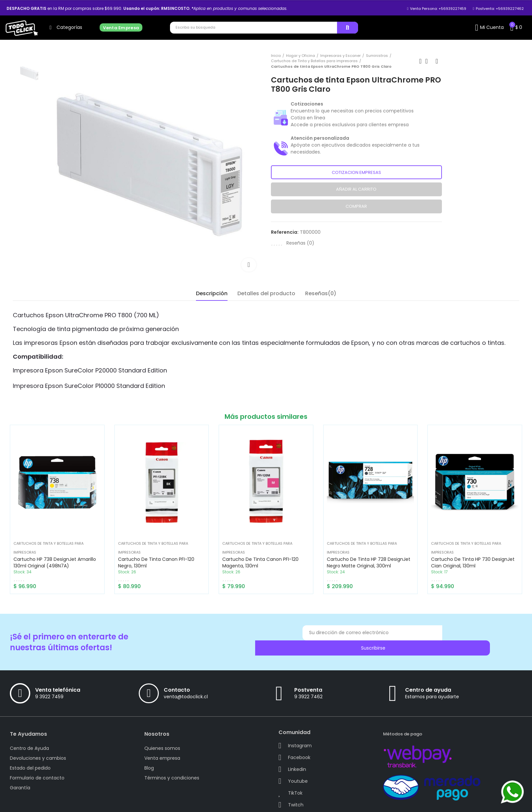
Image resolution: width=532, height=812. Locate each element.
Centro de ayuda (428, 678)
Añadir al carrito (356, 189)
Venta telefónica (58, 678)
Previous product (421, 61)
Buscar (348, 28)
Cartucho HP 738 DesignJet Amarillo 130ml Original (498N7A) (55, 562)
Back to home (429, 61)
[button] (437, 9)
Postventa (308, 678)
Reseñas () (300, 243)
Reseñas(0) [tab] (321, 293)
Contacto (177, 678)
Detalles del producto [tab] (266, 293)
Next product (437, 61)
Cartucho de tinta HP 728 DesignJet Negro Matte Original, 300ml (369, 562)
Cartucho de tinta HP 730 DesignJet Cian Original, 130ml (473, 562)
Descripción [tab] (212, 293)
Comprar (356, 206)
